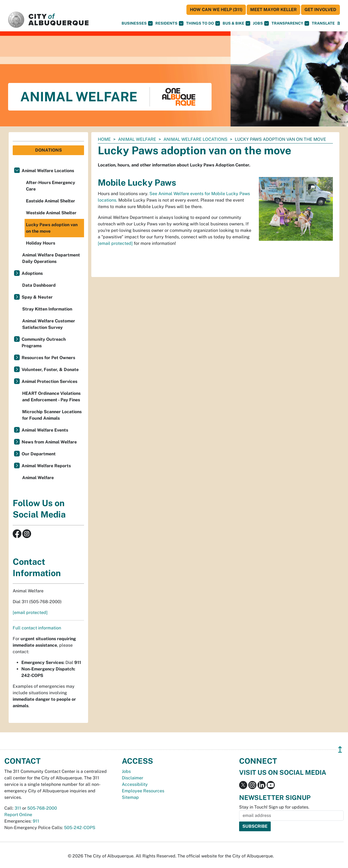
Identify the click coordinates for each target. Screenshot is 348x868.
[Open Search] (339, 23)
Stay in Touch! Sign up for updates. (274, 807)
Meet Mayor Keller (273, 10)
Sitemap (130, 797)
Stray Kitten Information (47, 309)
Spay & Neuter (37, 297)
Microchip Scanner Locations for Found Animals (52, 415)
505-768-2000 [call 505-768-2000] (42, 808)
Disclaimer (133, 778)
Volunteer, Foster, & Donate (50, 370)
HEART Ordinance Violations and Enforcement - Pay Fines (51, 397)
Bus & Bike (236, 23)
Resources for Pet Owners (48, 358)
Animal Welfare (137, 139)
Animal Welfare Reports (46, 466)
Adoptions (32, 273)
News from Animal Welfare (49, 442)
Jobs (261, 23)
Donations (48, 150)
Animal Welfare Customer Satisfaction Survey (49, 324)
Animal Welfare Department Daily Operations (51, 258)
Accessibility (135, 784)
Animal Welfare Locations (195, 139)
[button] (323, 23)
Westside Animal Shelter (51, 213)
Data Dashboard (39, 285)
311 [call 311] (18, 808)
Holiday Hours (41, 243)
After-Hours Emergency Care (51, 186)
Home (104, 139)
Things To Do (203, 23)
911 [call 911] (36, 821)
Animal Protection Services (49, 381)
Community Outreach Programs (44, 343)
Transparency (290, 23)
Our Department (39, 454)
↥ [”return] (340, 750)
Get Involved (320, 10)
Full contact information (37, 628)
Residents (169, 23)
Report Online (18, 815)
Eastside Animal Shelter (51, 201)
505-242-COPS (80, 828)
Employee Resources (143, 791)
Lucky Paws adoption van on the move (52, 228)
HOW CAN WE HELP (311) (216, 10)
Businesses (137, 23)
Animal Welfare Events (45, 430)
